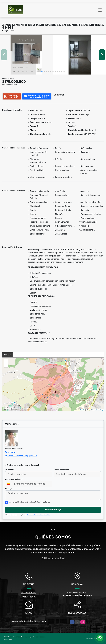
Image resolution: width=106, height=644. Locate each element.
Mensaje (9, 489)
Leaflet (83, 410)
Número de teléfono (14, 479)
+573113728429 (29, 593)
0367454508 (29, 597)
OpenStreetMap (98, 410)
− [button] (6, 365)
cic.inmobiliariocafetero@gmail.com (22, 456)
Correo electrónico (62, 470)
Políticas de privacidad (53, 558)
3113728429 (12, 452)
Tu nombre (10, 470)
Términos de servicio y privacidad (39, 515)
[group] (26, 55)
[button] (42, 72)
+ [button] (6, 361)
